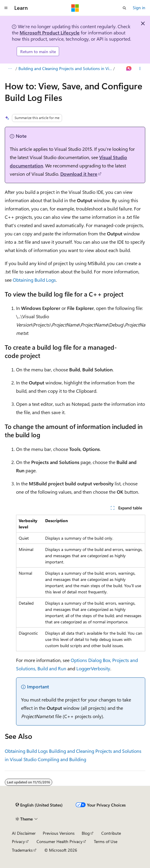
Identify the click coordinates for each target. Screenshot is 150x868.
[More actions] (140, 69)
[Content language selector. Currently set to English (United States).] (39, 805)
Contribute (111, 833)
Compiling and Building (62, 759)
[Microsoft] (75, 8)
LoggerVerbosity (93, 668)
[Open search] (124, 8)
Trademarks (22, 850)
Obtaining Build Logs (34, 280)
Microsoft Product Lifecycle (50, 33)
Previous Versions (59, 833)
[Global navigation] (6, 8)
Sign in (139, 8)
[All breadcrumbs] (10, 69)
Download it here (79, 174)
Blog (86, 833)
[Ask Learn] (129, 69)
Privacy (18, 841)
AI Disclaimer (24, 833)
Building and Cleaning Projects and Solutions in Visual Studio (65, 68)
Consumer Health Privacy (60, 841)
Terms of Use (106, 841)
